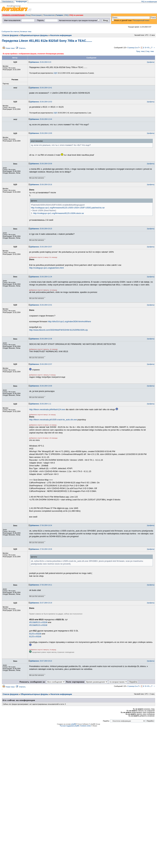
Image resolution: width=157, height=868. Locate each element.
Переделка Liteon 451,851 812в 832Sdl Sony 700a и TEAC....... (47, 41)
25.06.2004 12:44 (41, 119)
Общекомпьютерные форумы (34, 35)
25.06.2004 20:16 (41, 185)
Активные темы (26, 32)
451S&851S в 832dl (38, 622)
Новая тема (10, 48)
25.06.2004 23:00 (41, 386)
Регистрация (36, 15)
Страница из (133, 48)
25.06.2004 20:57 (41, 247)
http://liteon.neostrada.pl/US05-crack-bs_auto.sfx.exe (53, 420)
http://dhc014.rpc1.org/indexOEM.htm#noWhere (69, 321)
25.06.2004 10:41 (41, 88)
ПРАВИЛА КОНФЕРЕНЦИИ (13, 15)
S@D (56, 73)
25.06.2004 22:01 (41, 305)
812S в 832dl (35, 634)
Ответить (22, 48)
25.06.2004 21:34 (41, 277)
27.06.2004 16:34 (41, 525)
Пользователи (49, 15)
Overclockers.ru (8, 2)
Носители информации (61, 35)
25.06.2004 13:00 (41, 133)
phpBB (74, 724)
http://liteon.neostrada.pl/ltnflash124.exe (47, 409)
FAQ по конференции (149, 2)
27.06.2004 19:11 (41, 585)
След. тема (150, 51)
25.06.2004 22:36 (41, 339)
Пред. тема (140, 51)
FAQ (66, 15)
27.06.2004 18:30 (41, 549)
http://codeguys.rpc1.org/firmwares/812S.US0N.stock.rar (58, 213)
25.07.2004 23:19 (41, 603)
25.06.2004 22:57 (41, 364)
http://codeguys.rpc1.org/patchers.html (46, 268)
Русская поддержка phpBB (70, 726)
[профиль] (151, 62)
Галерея (59, 15)
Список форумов (10, 35)
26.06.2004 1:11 (41, 404)
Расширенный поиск (141, 20)
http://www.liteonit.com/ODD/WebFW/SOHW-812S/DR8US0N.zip (58, 330)
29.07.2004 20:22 (41, 661)
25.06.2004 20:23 (41, 229)
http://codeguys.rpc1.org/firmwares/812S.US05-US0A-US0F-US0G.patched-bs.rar (68, 208)
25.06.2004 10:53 (41, 102)
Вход (28, 15)
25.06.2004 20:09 (41, 164)
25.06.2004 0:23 (41, 62)
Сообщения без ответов (10, 32)
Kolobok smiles (86, 726)
